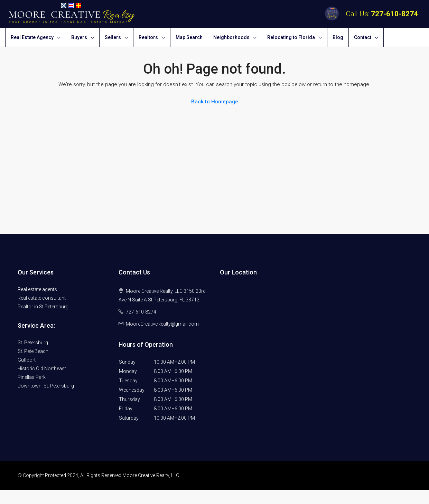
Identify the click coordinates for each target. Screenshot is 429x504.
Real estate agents (37, 289)
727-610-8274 (394, 14)
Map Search (189, 37)
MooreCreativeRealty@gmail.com (162, 324)
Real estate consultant (42, 298)
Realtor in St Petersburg (43, 307)
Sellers (113, 37)
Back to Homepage (215, 102)
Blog (338, 37)
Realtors (148, 37)
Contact (363, 37)
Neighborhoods (231, 37)
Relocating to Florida (291, 37)
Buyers (79, 37)
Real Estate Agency (32, 37)
